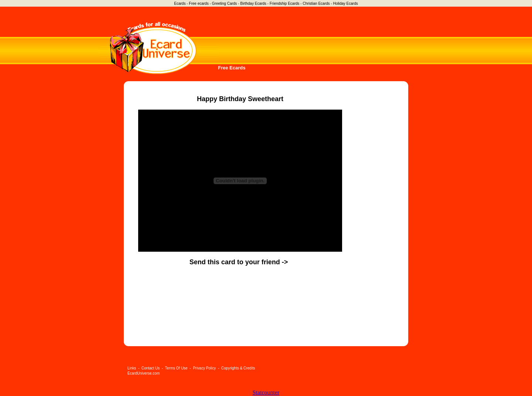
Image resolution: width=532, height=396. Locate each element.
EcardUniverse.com (144, 373)
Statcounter (266, 392)
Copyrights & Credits (238, 368)
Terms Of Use (176, 368)
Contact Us (151, 368)
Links (132, 368)
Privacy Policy (204, 368)
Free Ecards (232, 68)
